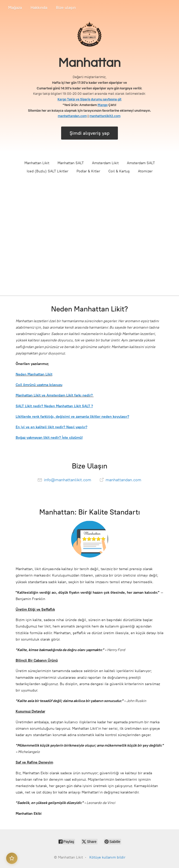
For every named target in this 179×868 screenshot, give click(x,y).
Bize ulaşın (66, 8)
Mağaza (15, 8)
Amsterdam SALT (141, 163)
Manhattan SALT (71, 163)
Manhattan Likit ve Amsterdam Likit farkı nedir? (55, 395)
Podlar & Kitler (88, 171)
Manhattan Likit (37, 163)
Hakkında (39, 8)
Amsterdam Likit (105, 163)
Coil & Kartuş (119, 171)
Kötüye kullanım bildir (107, 857)
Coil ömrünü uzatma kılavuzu (39, 385)
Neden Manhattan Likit (34, 374)
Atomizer (145, 171)
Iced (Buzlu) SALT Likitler (48, 171)
